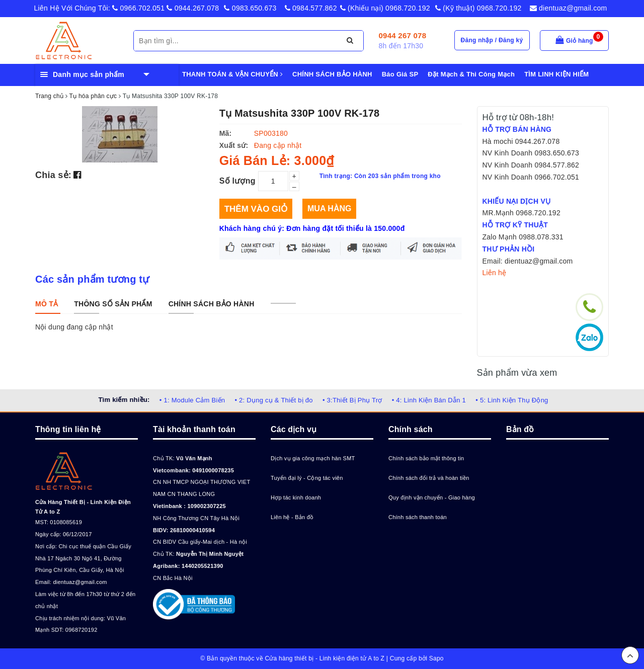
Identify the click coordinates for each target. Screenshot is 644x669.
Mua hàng (329, 208)
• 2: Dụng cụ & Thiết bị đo (273, 400)
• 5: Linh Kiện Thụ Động (512, 400)
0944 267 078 (403, 35)
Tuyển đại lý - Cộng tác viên (307, 478)
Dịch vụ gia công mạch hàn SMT (313, 458)
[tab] (47, 304)
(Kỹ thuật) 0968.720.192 (478, 8)
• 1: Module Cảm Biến (192, 400)
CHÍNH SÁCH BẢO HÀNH (332, 74)
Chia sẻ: (53, 175)
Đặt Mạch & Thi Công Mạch (471, 74)
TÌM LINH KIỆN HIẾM (556, 74)
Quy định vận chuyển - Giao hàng (432, 497)
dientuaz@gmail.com (569, 8)
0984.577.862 (311, 8)
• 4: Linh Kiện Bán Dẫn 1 (429, 400)
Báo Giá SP (400, 74)
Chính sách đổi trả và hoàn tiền (429, 478)
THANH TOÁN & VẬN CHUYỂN (232, 74)
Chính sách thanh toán (418, 517)
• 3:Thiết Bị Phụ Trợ (352, 400)
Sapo (436, 658)
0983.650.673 (250, 8)
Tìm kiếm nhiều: (124, 400)
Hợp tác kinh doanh (296, 497)
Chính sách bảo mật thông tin (426, 458)
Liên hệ (495, 273)
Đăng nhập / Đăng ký (492, 40)
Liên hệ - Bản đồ (292, 517)
